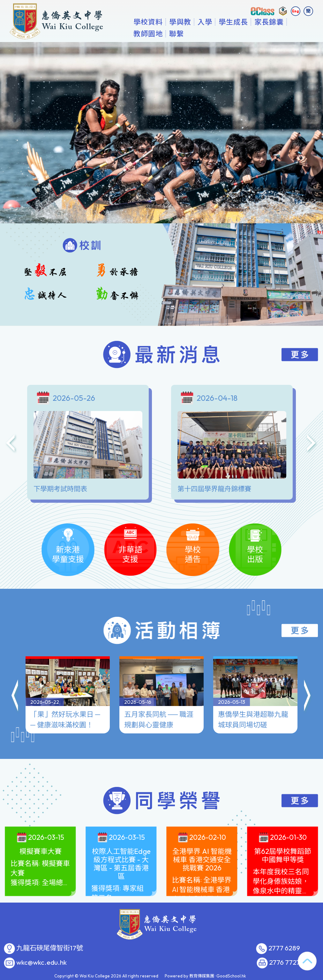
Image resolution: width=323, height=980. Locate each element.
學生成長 (251, 33)
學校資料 (166, 33)
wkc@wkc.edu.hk (41, 962)
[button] (15, 697)
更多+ (283, 33)
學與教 (198, 33)
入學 (222, 33)
